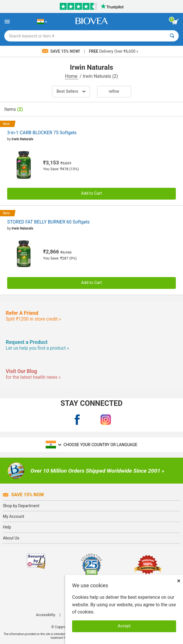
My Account (14, 516)
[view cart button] (175, 22)
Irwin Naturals (22, 139)
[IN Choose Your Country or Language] (42, 22)
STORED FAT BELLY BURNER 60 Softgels (48, 222)
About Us (11, 538)
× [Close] (179, 581)
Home (72, 76)
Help (7, 527)
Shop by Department (21, 506)
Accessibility (46, 615)
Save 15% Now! (61, 51)
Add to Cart (91, 193)
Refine (114, 91)
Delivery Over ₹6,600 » (114, 51)
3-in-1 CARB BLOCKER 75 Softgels (42, 133)
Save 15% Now (23, 495)
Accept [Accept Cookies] (124, 626)
